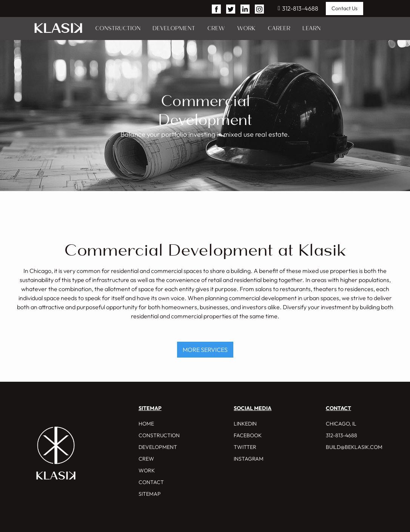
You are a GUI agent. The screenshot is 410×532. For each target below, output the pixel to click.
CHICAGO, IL (341, 424)
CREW (216, 28)
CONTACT (151, 482)
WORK (246, 28)
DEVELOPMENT (174, 28)
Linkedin (245, 424)
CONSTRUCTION (118, 28)
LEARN (311, 28)
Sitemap (150, 494)
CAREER (279, 28)
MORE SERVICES (205, 350)
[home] (58, 29)
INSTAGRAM (249, 459)
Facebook (248, 435)
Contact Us (344, 8)
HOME (146, 424)
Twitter (245, 447)
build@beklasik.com (354, 447)
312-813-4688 (298, 8)
